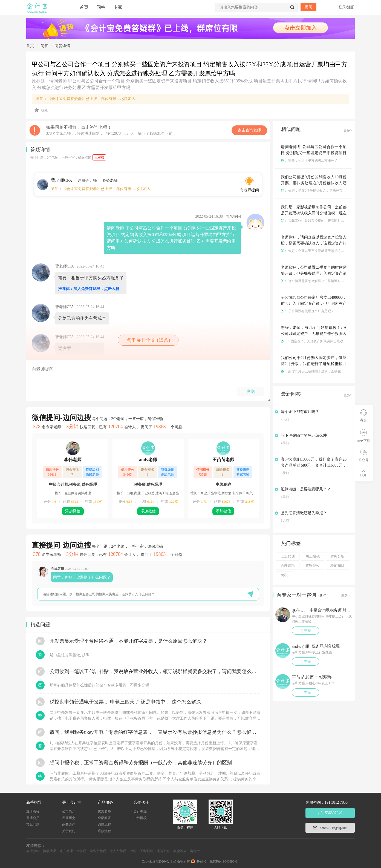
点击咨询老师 (249, 130)
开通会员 (33, 818)
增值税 (81, 851)
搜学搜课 (50, 851)
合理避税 (288, 566)
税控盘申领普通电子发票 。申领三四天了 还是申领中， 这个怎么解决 (125, 702)
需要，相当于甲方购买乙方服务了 (309, 160)
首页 (84, 7)
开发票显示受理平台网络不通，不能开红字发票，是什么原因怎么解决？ (128, 641)
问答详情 (62, 46)
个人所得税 (118, 851)
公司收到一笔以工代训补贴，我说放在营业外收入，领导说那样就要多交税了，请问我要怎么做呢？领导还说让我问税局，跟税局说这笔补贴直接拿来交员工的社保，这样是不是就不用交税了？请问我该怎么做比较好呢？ (155, 671)
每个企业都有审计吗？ (300, 412)
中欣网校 (140, 818)
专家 (118, 7)
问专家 (305, 631)
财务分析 (337, 556)
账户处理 (66, 851)
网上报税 (313, 556)
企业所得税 (98, 851)
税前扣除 (337, 566)
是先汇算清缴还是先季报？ (304, 513)
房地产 (195, 851)
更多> (348, 130)
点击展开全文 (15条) (148, 340)
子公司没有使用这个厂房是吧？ (308, 311)
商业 (133, 851)
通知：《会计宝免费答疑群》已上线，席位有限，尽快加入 (86, 99)
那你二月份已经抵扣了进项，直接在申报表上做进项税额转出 (329, 371)
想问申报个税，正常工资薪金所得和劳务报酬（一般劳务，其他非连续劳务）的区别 (141, 763)
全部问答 (104, 818)
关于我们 (69, 831)
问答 (101, 7)
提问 (308, 7)
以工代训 (288, 556)
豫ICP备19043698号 (224, 861)
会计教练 (140, 811)
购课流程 (104, 824)
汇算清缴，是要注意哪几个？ (306, 489)
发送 (251, 391)
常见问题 (33, 824)
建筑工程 (163, 851)
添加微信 (73, 511)
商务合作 (69, 824)
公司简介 (69, 811)
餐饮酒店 (180, 851)
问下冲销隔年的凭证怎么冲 (304, 436)
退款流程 (104, 831)
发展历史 (69, 818)
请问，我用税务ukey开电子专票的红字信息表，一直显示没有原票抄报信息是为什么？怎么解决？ (155, 732)
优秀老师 (104, 811)
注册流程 (33, 811)
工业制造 (146, 851)
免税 (284, 575)
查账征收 (313, 566)
